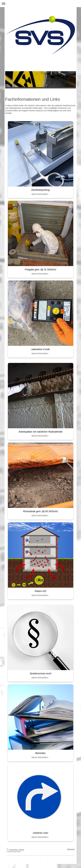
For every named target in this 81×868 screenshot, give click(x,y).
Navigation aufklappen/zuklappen (40, 4)
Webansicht (71, 849)
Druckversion (12, 850)
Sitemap (21, 850)
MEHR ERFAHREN (40, 194)
